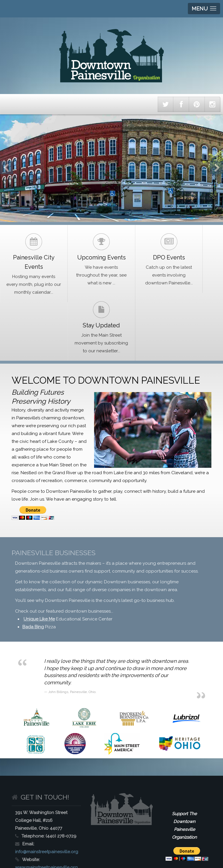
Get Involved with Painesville (136, 833)
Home (12, 833)
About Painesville (42, 833)
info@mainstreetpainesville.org (47, 801)
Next (216, 168)
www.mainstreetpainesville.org (46, 817)
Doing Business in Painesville (33, 844)
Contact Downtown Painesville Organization (109, 844)
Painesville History (84, 833)
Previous (7, 168)
